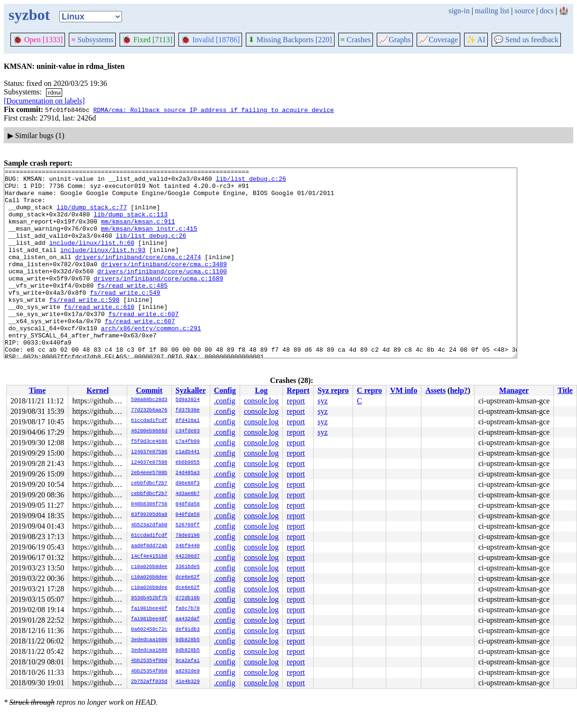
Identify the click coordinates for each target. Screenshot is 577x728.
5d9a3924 (188, 400)
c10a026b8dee (149, 567)
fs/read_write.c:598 (84, 327)
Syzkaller (191, 390)
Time (37, 390)
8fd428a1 (188, 421)
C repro (369, 390)
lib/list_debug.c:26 (251, 181)
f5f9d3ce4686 (149, 442)
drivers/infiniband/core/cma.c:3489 (164, 284)
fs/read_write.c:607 (143, 344)
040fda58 (188, 504)
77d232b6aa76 (149, 411)
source (525, 11)
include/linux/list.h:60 (92, 258)
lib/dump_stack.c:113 (130, 224)
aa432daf (188, 619)
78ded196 (188, 536)
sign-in (459, 11)
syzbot (29, 15)
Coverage (438, 40)
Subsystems (92, 40)
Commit (149, 390)
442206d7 (188, 557)
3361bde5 (188, 567)
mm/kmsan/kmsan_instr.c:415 (149, 241)
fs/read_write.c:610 (99, 335)
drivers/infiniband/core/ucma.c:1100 (162, 292)
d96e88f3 (188, 484)
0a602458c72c (149, 630)
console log (261, 401)
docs (546, 11)
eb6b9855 (188, 463)
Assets (435, 390)
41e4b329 (188, 682)
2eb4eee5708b (149, 473)
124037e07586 (149, 452)
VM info (404, 390)
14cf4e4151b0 (149, 557)
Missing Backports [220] (290, 40)
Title (565, 390)
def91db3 (188, 630)
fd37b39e (188, 411)
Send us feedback (526, 40)
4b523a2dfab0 (149, 525)
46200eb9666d (149, 431)
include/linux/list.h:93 (103, 267)
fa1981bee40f (149, 609)
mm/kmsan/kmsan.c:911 (138, 233)
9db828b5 (188, 640)
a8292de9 (188, 672)
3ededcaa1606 (149, 640)
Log (261, 390)
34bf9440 (188, 546)
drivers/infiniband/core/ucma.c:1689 (158, 301)
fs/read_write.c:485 (132, 309)
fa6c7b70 (188, 609)
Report (298, 390)
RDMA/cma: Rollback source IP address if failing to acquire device (213, 110)
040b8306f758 (149, 504)
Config (225, 390)
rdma (54, 92)
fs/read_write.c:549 (125, 318)
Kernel (98, 390)
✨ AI (476, 40)
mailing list (492, 11)
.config (225, 401)
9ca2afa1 (188, 661)
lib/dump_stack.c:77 (92, 215)
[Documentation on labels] (44, 101)
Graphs (395, 40)
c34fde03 (188, 431)
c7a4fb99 (188, 442)
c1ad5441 (188, 452)
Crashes (356, 40)
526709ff (188, 525)
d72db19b (188, 598)
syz (322, 401)
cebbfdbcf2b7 (149, 484)
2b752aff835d (149, 682)
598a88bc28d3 (149, 400)
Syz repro (333, 390)
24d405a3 (188, 473)
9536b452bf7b (149, 598)
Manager (514, 390)
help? (459, 390)
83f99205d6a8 (149, 515)
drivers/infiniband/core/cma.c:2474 (138, 275)
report (296, 401)
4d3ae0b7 (188, 494)
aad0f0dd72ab (149, 546)
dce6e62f (188, 578)
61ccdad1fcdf (149, 421)
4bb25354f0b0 (149, 661)
